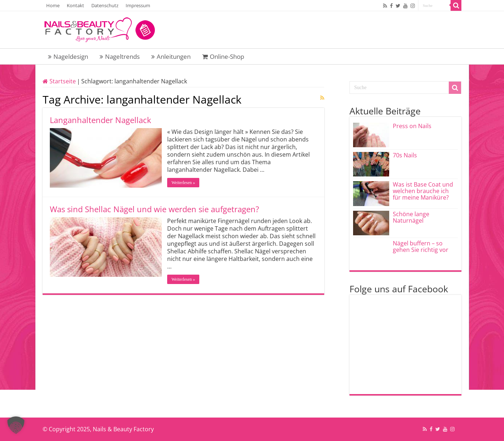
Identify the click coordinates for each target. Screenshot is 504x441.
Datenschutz (105, 5)
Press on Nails (412, 126)
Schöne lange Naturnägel (411, 217)
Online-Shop (223, 56)
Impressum (138, 5)
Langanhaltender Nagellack (101, 120)
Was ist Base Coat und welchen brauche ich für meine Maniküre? (423, 191)
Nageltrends (120, 56)
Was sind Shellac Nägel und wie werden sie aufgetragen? (155, 209)
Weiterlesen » (183, 183)
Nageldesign (68, 56)
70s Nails (405, 155)
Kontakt (75, 5)
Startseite (59, 81)
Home (53, 5)
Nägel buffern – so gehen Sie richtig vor (421, 246)
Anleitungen (171, 56)
